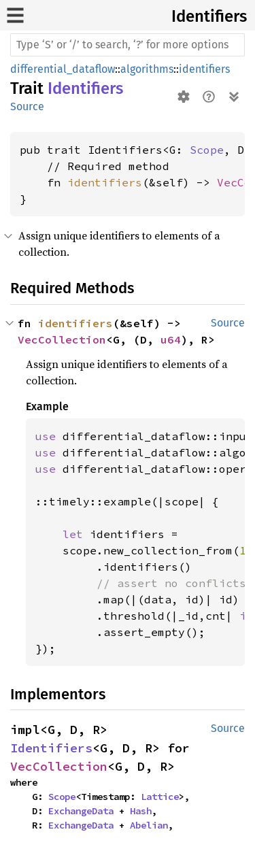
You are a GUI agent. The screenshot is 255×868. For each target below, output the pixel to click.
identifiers (204, 69)
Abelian (149, 825)
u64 (171, 339)
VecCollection (62, 339)
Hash (141, 811)
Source (27, 106)
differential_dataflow (63, 69)
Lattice (160, 797)
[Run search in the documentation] (128, 45)
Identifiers (209, 16)
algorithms (147, 69)
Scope (207, 150)
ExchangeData (81, 811)
